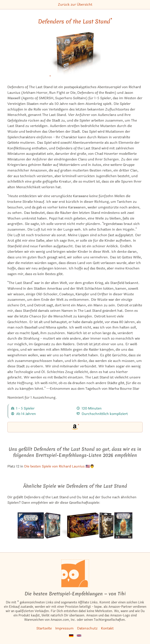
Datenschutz (87, 628)
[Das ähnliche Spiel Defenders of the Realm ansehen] (80, 525)
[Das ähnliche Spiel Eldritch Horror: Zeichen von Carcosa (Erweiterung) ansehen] (123, 525)
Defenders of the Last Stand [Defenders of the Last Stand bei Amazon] (75, 21)
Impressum (64, 628)
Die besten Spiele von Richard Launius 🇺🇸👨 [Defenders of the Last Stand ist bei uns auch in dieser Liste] (59, 466)
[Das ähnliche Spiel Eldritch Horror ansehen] (31, 525)
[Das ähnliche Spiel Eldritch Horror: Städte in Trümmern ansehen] (52, 525)
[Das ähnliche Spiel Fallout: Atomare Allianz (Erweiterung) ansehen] (107, 525)
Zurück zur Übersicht (75, 4)
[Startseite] (75, 573)
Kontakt (107, 628)
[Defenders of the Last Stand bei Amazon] (75, 56)
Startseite (44, 628)
